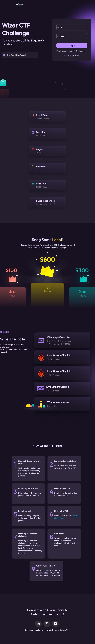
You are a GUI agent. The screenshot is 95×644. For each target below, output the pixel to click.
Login (72, 45)
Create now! (80, 51)
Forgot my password (71, 55)
